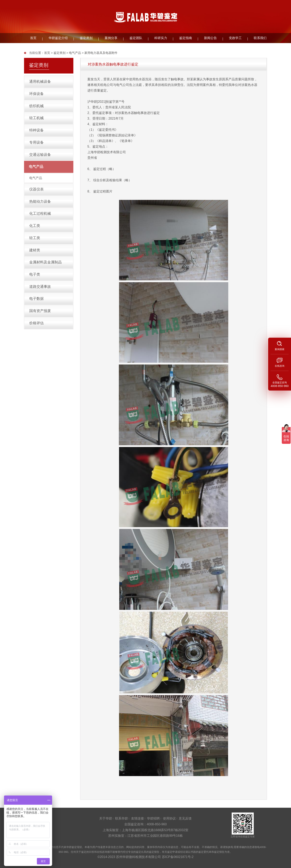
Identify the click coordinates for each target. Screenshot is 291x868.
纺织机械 (37, 107)
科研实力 (161, 38)
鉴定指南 (186, 38)
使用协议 (169, 818)
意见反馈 (185, 818)
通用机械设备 (40, 82)
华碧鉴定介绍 (58, 38)
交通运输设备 (40, 158)
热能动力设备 (40, 206)
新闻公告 (210, 38)
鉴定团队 (136, 38)
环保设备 (37, 95)
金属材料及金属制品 (46, 269)
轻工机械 (37, 120)
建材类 (35, 256)
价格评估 (37, 332)
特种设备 (37, 132)
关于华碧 (106, 818)
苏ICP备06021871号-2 (178, 857)
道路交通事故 (40, 294)
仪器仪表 (37, 193)
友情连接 (137, 818)
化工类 (35, 231)
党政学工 (235, 38)
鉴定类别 (86, 38)
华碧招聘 (153, 818)
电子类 (35, 282)
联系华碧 (121, 818)
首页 (33, 38)
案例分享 (111, 38)
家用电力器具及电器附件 (101, 53)
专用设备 (37, 145)
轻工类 (35, 244)
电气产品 (75, 53)
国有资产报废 (40, 319)
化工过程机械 (40, 219)
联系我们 (260, 38)
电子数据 (37, 307)
